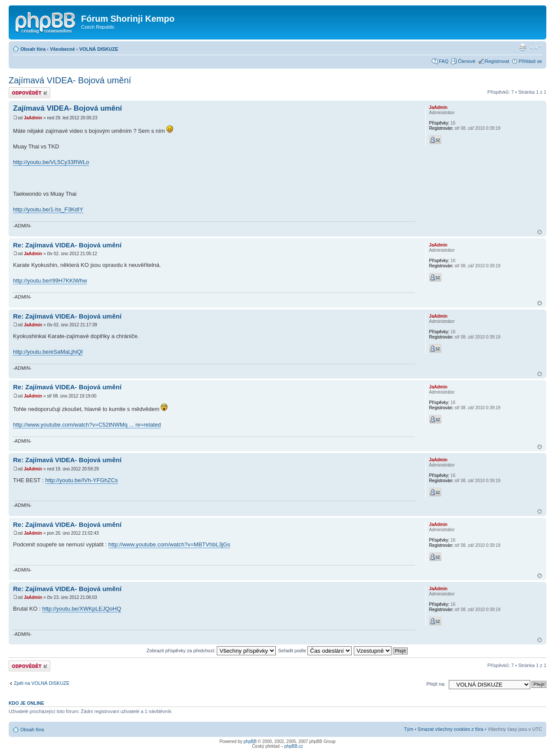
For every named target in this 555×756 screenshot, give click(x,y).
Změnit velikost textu (536, 47)
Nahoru (540, 232)
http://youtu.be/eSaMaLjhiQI (48, 352)
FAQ (444, 61)
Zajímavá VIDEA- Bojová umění (70, 80)
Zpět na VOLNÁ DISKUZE (42, 683)
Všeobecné (62, 49)
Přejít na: (436, 684)
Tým (409, 729)
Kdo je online (26, 703)
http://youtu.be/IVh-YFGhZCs (82, 480)
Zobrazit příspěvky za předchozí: (211, 651)
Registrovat (497, 61)
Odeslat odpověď (29, 93)
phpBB (250, 741)
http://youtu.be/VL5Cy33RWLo (51, 162)
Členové (467, 61)
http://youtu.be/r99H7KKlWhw (50, 281)
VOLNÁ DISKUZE (99, 49)
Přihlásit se (530, 61)
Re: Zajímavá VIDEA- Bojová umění (67, 245)
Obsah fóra (33, 49)
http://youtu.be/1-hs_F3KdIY (48, 209)
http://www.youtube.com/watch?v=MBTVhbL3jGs (169, 544)
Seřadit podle (315, 651)
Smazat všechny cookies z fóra (451, 729)
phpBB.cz (294, 746)
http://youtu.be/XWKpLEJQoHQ (82, 609)
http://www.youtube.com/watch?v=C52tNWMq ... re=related (87, 425)
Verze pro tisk (522, 47)
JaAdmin (33, 118)
